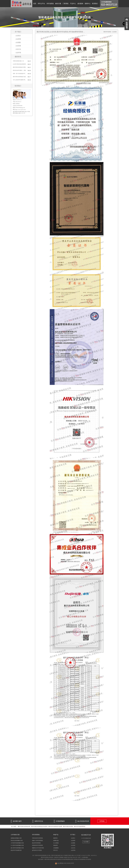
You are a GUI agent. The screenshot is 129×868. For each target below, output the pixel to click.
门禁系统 (66, 4)
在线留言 (66, 857)
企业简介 (18, 36)
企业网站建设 (85, 857)
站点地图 (86, 842)
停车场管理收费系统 (66, 859)
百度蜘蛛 (61, 857)
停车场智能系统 (82, 859)
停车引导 (55, 850)
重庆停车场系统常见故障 (55, 827)
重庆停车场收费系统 (80, 827)
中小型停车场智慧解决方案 (17, 845)
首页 (35, 4)
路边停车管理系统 (36, 843)
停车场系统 (50, 4)
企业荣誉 (18, 39)
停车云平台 (41, 4)
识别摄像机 (56, 848)
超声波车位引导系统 (37, 850)
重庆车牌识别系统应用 (24, 827)
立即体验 (102, 821)
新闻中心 (88, 4)
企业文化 (18, 49)
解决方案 (58, 4)
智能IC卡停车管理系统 (37, 841)
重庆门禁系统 (74, 859)
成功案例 (80, 4)
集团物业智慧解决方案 (16, 838)
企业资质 (18, 46)
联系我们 (95, 4)
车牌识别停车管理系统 (37, 838)
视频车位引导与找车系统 (38, 848)
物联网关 (55, 838)
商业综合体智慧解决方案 (17, 841)
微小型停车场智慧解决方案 (17, 848)
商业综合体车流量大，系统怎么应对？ (20, 70)
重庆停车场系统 (107, 32)
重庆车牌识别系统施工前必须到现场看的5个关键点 (20, 77)
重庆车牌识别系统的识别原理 (39, 827)
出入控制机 (56, 843)
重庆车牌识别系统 (68, 827)
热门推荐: (14, 827)
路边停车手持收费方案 (16, 850)
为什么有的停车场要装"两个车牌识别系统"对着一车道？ (20, 80)
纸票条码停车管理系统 (37, 845)
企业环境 (18, 53)
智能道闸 (55, 845)
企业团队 (18, 42)
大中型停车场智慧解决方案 (17, 843)
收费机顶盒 (56, 841)
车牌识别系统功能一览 (18, 61)
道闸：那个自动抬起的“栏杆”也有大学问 (20, 74)
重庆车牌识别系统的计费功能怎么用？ (20, 67)
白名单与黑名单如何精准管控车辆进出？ (20, 64)
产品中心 (73, 4)
